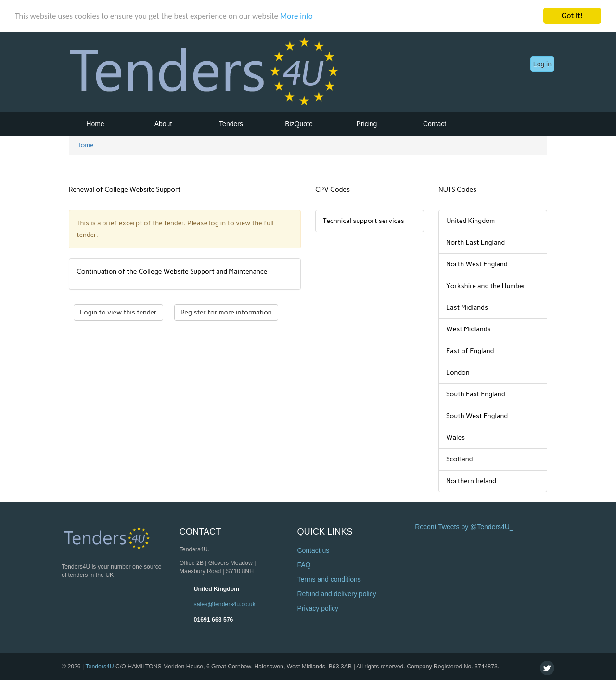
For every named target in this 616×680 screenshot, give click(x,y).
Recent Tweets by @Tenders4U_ (464, 527)
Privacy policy (318, 608)
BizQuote (299, 124)
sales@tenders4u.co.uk (225, 604)
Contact (435, 124)
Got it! (572, 16)
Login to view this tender (118, 312)
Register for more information (226, 312)
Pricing (367, 124)
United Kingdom (217, 588)
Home (95, 124)
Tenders (231, 124)
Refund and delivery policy (336, 594)
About (163, 124)
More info (296, 16)
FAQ (304, 565)
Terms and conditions (329, 579)
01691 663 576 (214, 619)
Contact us (313, 550)
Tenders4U (99, 667)
